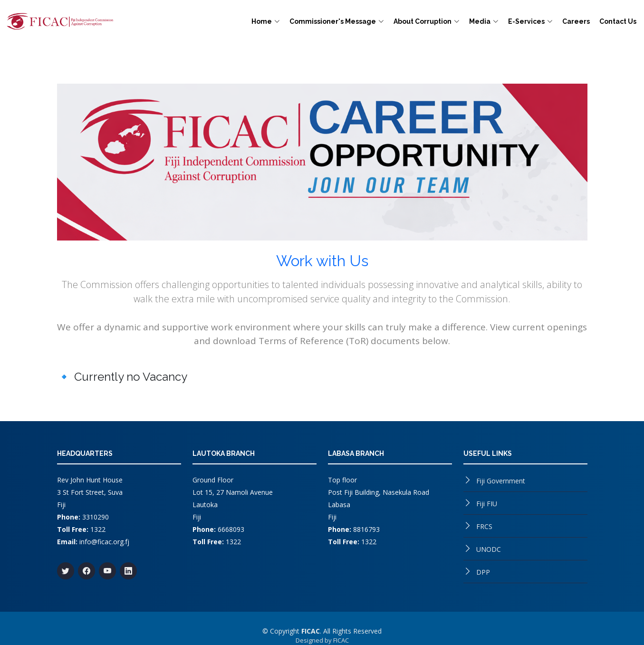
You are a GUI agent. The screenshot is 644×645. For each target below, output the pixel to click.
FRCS (484, 526)
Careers (576, 21)
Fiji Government (501, 481)
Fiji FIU (487, 504)
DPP (483, 572)
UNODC (489, 549)
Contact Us (618, 21)
